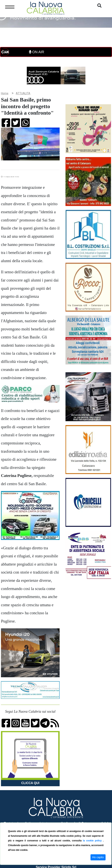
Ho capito (98, 857)
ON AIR (37, 52)
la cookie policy (93, 841)
